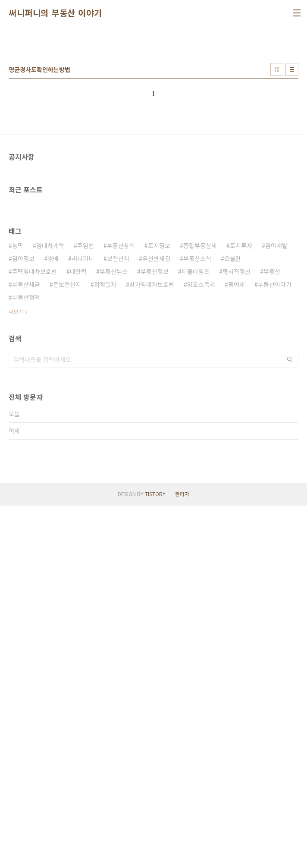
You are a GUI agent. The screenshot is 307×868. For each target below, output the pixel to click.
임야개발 (276, 487)
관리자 (182, 856)
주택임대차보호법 (34, 513)
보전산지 (118, 500)
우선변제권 (156, 500)
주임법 (86, 487)
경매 (53, 500)
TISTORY (155, 856)
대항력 (78, 513)
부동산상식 (121, 487)
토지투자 (241, 487)
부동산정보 (155, 513)
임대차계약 (50, 487)
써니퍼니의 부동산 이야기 (55, 13)
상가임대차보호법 (152, 526)
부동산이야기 (275, 526)
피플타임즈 (196, 513)
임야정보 (23, 500)
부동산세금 (26, 526)
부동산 (272, 513)
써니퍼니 (83, 500)
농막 (18, 487)
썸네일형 (277, 190)
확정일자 (105, 526)
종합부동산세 (200, 487)
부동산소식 (197, 500)
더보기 (16, 553)
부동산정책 (26, 539)
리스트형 (292, 190)
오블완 (233, 500)
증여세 (237, 526)
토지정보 (159, 487)
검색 (290, 601)
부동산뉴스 (114, 513)
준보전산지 (67, 526)
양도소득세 (201, 526)
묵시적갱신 (237, 513)
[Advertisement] (153, 100)
